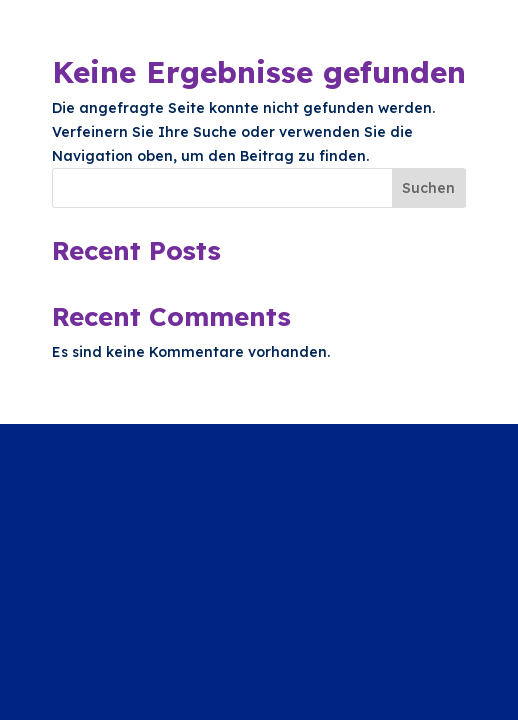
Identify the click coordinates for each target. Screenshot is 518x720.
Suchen (428, 188)
